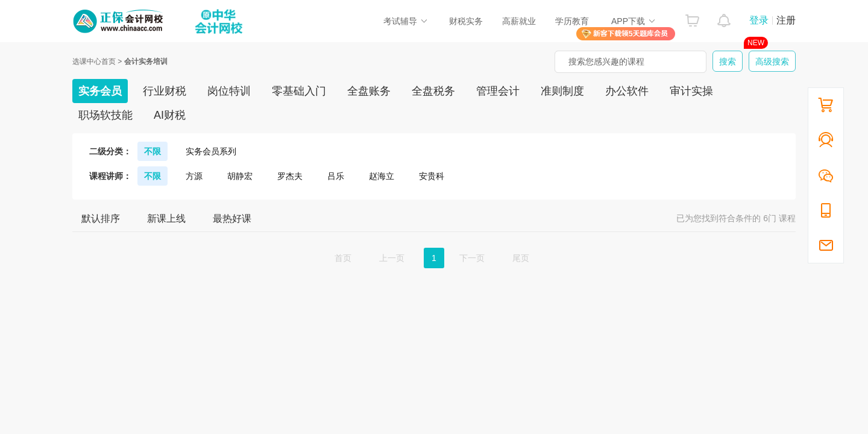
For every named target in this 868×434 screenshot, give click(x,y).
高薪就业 (519, 21)
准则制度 (562, 91)
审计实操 (691, 91)
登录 (759, 20)
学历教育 (572, 21)
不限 (153, 151)
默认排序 (101, 219)
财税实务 (466, 21)
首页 (343, 258)
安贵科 (432, 176)
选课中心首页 (94, 61)
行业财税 (165, 91)
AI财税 (170, 115)
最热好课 (232, 219)
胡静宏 (240, 176)
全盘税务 (433, 91)
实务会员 (100, 91)
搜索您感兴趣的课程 (606, 61)
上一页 (392, 258)
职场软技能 (105, 115)
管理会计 (498, 91)
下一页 (472, 258)
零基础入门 (299, 91)
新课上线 (166, 219)
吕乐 (336, 176)
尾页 (521, 258)
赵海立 (382, 176)
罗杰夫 (290, 176)
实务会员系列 (211, 151)
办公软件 (627, 91)
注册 (786, 20)
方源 (194, 176)
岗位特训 (229, 91)
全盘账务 (369, 91)
